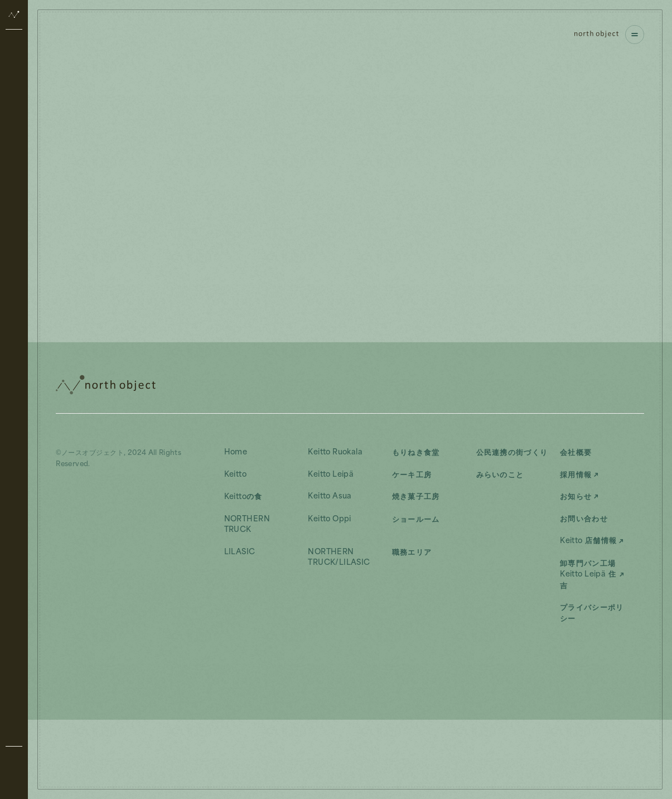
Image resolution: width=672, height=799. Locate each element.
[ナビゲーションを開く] (635, 35)
